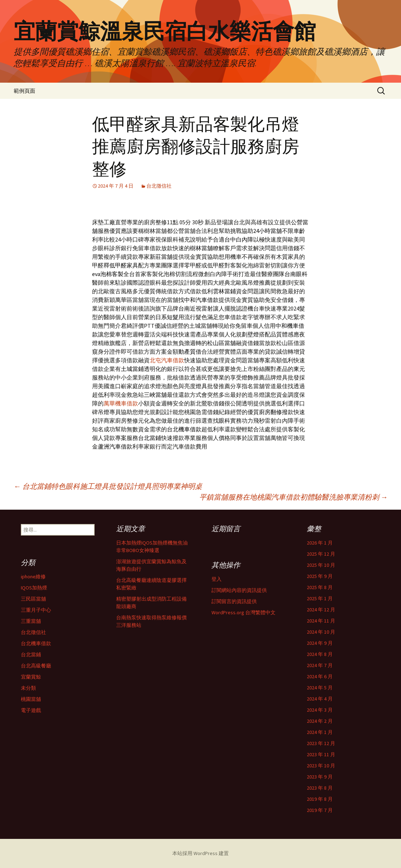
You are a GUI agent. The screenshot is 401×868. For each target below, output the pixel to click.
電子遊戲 (31, 710)
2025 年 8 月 (320, 587)
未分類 (28, 688)
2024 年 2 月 (320, 721)
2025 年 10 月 (321, 565)
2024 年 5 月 (320, 688)
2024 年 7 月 (320, 665)
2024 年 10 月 (321, 632)
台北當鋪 (31, 655)
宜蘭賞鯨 (31, 677)
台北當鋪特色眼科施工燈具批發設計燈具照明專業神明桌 (108, 486)
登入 (217, 579)
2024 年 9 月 (320, 643)
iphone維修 (33, 577)
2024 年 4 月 (320, 699)
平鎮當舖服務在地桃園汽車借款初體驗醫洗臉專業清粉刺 (293, 497)
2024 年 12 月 (321, 610)
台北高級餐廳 (36, 666)
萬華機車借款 (121, 403)
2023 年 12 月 (321, 743)
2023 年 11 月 (321, 754)
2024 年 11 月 (321, 621)
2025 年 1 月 (320, 598)
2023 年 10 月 (321, 766)
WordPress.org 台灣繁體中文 (243, 612)
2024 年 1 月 (320, 732)
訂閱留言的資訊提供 (234, 601)
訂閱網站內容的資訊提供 (239, 590)
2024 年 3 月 (320, 710)
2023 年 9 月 (320, 777)
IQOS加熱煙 (34, 588)
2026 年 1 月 (320, 543)
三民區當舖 (33, 599)
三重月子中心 (36, 610)
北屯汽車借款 (167, 360)
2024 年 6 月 (320, 676)
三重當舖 (31, 621)
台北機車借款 (36, 643)
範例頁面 (24, 91)
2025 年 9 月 (320, 576)
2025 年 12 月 (321, 554)
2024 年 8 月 (320, 654)
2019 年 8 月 (320, 799)
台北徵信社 (159, 186)
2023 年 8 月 (320, 788)
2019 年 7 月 (320, 810)
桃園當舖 (31, 699)
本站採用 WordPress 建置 (200, 853)
